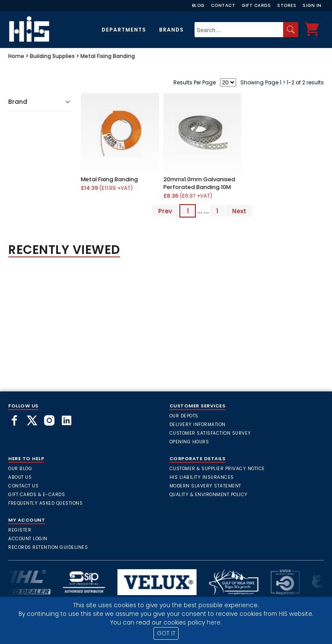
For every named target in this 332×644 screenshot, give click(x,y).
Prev (165, 211)
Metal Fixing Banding (108, 56)
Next (239, 211)
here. (214, 623)
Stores (287, 5)
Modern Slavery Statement (205, 486)
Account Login (28, 539)
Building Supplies (52, 56)
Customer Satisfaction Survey (210, 433)
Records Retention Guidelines (48, 547)
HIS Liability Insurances (202, 477)
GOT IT (166, 633)
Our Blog (20, 469)
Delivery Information (198, 425)
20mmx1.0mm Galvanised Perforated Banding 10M (199, 183)
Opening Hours (189, 442)
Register (20, 530)
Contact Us (23, 486)
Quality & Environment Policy (209, 495)
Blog (198, 5)
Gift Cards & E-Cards (37, 495)
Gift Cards (256, 5)
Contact (223, 5)
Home (16, 56)
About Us (20, 477)
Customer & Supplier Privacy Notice (217, 469)
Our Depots (184, 416)
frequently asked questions (45, 503)
